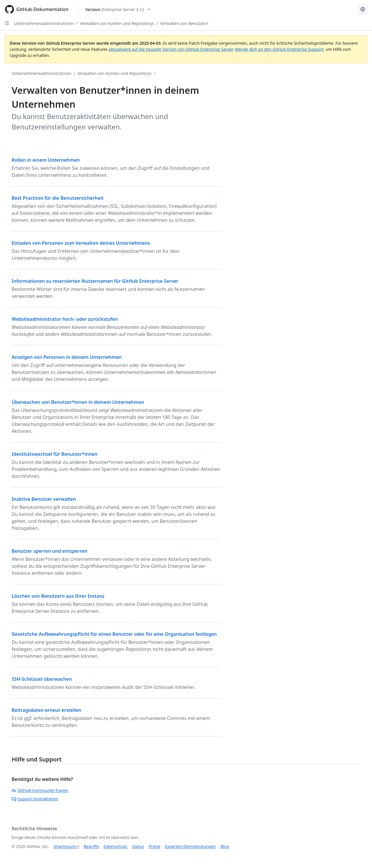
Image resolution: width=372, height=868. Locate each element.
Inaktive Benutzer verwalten (44, 499)
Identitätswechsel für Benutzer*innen (54, 454)
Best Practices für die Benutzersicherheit (58, 198)
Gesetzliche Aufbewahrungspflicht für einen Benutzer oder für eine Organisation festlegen (114, 634)
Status (138, 846)
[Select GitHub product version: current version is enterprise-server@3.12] (118, 9)
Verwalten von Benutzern (184, 23)
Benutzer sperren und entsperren (50, 551)
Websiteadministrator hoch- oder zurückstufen (65, 319)
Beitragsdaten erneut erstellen (46, 710)
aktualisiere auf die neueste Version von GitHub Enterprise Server (171, 49)
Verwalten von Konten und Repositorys (117, 23)
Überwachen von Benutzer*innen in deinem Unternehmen (78, 402)
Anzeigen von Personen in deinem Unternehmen (67, 357)
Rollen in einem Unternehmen (46, 160)
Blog (225, 846)
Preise (154, 846)
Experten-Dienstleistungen (190, 846)
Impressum (65, 846)
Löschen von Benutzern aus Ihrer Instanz (58, 596)
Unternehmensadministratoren (44, 23)
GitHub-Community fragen (40, 790)
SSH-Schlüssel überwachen (42, 679)
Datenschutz (115, 846)
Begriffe (91, 846)
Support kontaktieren (35, 799)
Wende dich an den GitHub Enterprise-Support (279, 49)
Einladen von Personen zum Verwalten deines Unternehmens (81, 243)
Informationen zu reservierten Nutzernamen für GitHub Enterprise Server (95, 281)
